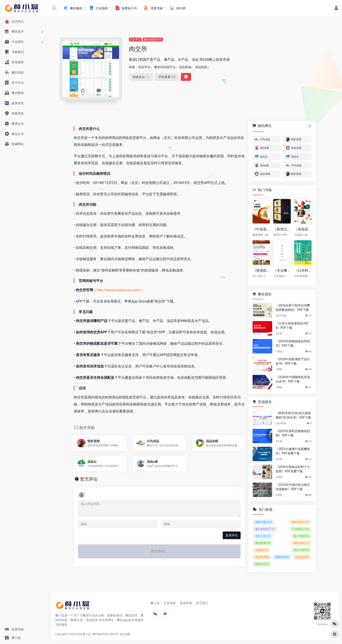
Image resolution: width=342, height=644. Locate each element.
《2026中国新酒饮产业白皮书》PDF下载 (293, 361)
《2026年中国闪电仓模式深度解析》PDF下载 (293, 487)
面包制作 (302, 557)
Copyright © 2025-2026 (69, 634)
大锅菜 (262, 550)
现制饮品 (262, 564)
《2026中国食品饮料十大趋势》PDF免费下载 (293, 469)
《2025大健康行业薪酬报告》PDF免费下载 (293, 451)
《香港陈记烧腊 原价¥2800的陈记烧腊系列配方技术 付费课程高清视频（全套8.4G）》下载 (261, 270)
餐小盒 (155, 603)
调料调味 (301, 543)
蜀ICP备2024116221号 (106, 634)
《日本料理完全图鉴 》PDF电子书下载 (303, 270)
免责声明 (186, 603)
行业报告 (300, 529)
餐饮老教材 (265, 529)
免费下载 (264, 522)
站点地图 (126, 634)
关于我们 (202, 603)
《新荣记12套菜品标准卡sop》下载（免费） (282, 229)
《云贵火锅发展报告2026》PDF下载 (292, 325)
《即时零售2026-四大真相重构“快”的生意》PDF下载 (293, 415)
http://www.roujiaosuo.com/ (118, 290)
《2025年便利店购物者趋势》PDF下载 (293, 433)
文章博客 (170, 603)
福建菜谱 (282, 557)
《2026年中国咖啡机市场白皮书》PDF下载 (293, 379)
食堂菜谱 (262, 557)
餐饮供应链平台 (153, 40)
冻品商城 (185, 67)
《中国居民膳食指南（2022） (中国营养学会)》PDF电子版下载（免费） (261, 229)
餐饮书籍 (300, 522)
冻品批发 (201, 67)
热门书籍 (301, 536)
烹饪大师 (301, 550)
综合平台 (135, 40)
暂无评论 (89, 479)
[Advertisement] (287, 68)
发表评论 (232, 535)
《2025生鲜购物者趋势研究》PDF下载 (293, 343)
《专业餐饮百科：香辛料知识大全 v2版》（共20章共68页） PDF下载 (282, 270)
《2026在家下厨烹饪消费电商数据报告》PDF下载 (293, 307)
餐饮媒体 (263, 543)
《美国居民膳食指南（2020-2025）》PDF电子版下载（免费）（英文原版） (303, 229)
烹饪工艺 (263, 536)
